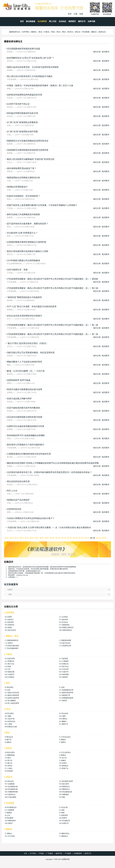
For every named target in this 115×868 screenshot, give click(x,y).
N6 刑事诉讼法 (64, 789)
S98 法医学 (9, 823)
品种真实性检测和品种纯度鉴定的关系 (25, 95)
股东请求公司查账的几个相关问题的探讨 (26, 445)
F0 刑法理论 (9, 687)
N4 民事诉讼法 (64, 787)
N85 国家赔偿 (64, 795)
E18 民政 (8, 667)
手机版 (41, 853)
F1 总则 (62, 687)
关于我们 (33, 853)
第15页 (81, 538)
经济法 (70, 32)
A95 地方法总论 (10, 630)
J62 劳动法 (9, 766)
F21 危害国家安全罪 (66, 690)
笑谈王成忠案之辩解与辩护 (19, 399)
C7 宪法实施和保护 (12, 648)
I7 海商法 (62, 742)
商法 (64, 32)
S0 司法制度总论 (11, 807)
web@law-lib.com (22, 575)
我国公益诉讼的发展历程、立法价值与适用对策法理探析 (33, 67)
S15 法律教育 (9, 810)
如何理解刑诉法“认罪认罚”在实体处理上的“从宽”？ (31, 58)
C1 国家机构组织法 (12, 640)
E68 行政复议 (10, 677)
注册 (76, 14)
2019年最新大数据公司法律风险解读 (23, 260)
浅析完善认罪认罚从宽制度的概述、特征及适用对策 (31, 353)
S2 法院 (62, 810)
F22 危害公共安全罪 (12, 693)
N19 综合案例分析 (11, 787)
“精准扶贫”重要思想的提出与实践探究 (24, 297)
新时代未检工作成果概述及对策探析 (23, 214)
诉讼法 (78, 32)
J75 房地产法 (64, 768)
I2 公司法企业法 (65, 737)
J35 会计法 (63, 758)
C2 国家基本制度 (65, 640)
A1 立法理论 (63, 617)
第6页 (32, 538)
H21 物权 (8, 716)
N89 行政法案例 (10, 797)
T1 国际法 (8, 834)
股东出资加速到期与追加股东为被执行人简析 (28, 251)
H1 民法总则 (64, 713)
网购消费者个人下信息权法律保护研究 (25, 362)
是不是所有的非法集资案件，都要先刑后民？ (28, 224)
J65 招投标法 (64, 766)
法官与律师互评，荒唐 (17, 270)
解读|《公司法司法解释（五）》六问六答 (26, 371)
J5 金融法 (63, 760)
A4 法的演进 (9, 622)
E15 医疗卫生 (10, 664)
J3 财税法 (63, 755)
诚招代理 (59, 853)
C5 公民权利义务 (65, 646)
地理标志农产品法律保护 (18, 500)
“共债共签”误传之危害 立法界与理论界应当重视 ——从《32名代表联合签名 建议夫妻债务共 (49, 528)
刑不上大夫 (12, 491)
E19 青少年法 (64, 667)
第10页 (52, 538)
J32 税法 (8, 758)
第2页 (12, 538)
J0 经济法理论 (10, 752)
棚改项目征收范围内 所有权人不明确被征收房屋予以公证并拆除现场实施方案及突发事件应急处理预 (53, 463)
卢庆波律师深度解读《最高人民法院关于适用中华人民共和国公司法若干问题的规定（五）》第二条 (52, 325)
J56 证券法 (63, 763)
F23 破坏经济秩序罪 (66, 693)
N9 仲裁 (62, 797)
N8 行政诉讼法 (10, 795)
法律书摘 (91, 21)
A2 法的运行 (9, 620)
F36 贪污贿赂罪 (10, 701)
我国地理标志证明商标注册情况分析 (23, 178)
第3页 (17, 538)
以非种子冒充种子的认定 (18, 104)
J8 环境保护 (9, 771)
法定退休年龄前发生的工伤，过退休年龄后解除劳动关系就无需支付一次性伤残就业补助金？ (49, 472)
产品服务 (68, 853)
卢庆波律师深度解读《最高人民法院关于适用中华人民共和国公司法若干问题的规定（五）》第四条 (52, 279)
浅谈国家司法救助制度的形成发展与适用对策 (28, 150)
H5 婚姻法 (63, 721)
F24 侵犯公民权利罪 (12, 695)
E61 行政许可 (64, 672)
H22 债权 (62, 716)
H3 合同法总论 (10, 721)
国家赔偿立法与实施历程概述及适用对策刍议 (28, 141)
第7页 (37, 538)
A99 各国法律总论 (66, 630)
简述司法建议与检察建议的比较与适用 (25, 389)
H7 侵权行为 (64, 724)
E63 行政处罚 (10, 674)
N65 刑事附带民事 (11, 792)
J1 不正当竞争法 (65, 752)
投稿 (81, 14)
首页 (22, 21)
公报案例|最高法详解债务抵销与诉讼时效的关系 (29, 454)
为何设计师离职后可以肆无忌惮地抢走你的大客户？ (31, 518)
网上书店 (53, 21)
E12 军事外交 (10, 661)
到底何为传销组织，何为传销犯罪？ (23, 196)
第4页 (22, 538)
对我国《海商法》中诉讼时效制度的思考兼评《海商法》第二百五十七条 (40, 86)
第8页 (42, 538)
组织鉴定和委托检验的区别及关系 (22, 113)
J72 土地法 (9, 768)
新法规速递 (31, 21)
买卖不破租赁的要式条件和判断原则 (23, 408)
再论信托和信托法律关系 (18, 481)
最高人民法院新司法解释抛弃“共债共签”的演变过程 (31, 159)
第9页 (47, 538)
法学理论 (26, 32)
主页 (25, 853)
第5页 (27, 538)
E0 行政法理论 (10, 659)
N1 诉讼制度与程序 (66, 781)
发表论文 (102, 32)
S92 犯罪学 (63, 818)
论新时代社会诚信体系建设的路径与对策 (26, 426)
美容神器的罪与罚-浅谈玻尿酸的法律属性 (26, 435)
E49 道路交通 (10, 672)
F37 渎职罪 (63, 701)
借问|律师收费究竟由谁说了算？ (22, 168)
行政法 (47, 32)
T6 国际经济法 (64, 834)
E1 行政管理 (63, 659)
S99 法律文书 (64, 823)
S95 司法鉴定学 (65, 821)
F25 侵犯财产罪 (65, 695)
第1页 (7, 538)
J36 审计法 (9, 760)
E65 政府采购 (64, 674)
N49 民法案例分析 (11, 789)
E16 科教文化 (64, 664)
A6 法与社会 (63, 622)
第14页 (75, 538)
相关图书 (106, 52)
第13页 (69, 538)
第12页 (64, 538)
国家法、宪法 (37, 32)
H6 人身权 (8, 724)
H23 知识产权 (10, 719)
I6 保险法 (8, 742)
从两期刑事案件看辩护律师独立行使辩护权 (27, 242)
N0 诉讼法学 (9, 781)
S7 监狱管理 (63, 815)
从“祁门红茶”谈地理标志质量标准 (22, 122)
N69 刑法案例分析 (66, 792)
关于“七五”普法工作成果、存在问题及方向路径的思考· (32, 307)
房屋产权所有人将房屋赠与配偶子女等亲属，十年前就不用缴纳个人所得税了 (42, 205)
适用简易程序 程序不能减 (19, 380)
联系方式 (88, 853)
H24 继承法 (63, 719)
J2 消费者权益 (10, 755)
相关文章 (97, 52)
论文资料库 (42, 21)
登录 (70, 14)
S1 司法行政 (63, 807)
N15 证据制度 (10, 784)
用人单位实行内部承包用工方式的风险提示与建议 (30, 76)
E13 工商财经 (64, 661)
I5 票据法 (62, 740)
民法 (58, 32)
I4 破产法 (8, 740)
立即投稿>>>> (13, 577)
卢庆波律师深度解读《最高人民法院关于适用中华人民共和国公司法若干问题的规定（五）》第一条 (52, 334)
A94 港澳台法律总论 (66, 627)
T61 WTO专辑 (10, 836)
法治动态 (62, 21)
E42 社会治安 (64, 669)
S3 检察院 (8, 813)
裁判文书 (82, 21)
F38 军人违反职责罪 (12, 703)
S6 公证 (7, 815)
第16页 (87, 538)
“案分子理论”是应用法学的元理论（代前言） (28, 343)
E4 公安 (8, 669)
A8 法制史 (8, 627)
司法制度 (86, 32)
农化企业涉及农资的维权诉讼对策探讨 (25, 316)
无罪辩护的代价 (14, 509)
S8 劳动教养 (9, 818)
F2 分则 (7, 690)
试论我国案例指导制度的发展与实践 (23, 49)
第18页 (99, 538)
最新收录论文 (15, 32)
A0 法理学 (8, 617)
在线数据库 (78, 853)
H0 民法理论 (9, 713)
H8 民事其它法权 (11, 727)
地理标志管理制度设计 (17, 187)
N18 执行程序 (64, 784)
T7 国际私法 (63, 836)
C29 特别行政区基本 (12, 646)
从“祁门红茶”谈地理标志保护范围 (22, 132)
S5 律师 (62, 813)
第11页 (58, 538)
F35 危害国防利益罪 (66, 698)
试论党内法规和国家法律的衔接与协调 (25, 417)
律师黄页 (72, 21)
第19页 (104, 538)
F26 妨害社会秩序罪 (12, 698)
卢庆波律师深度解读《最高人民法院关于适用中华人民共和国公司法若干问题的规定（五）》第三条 (52, 288)
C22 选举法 (9, 643)
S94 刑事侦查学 (10, 821)
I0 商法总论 (9, 737)
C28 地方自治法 (65, 643)
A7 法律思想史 (64, 625)
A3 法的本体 (63, 620)
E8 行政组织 (63, 677)
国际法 (94, 32)
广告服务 (50, 853)
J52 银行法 (9, 763)
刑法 (53, 32)
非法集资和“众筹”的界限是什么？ (22, 233)
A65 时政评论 (10, 625)
